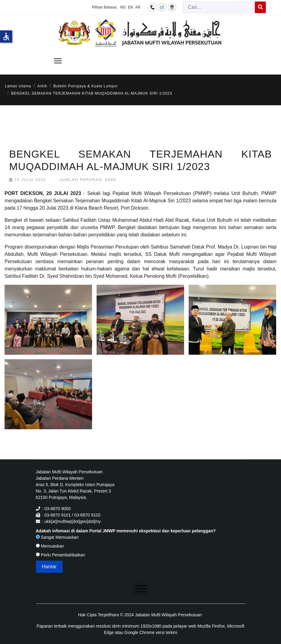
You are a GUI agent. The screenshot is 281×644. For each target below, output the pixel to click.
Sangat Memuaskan (57, 537)
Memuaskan (50, 546)
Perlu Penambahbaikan (60, 555)
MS (123, 7)
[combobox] (219, 7)
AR (138, 7)
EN (130, 7)
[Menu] (58, 61)
